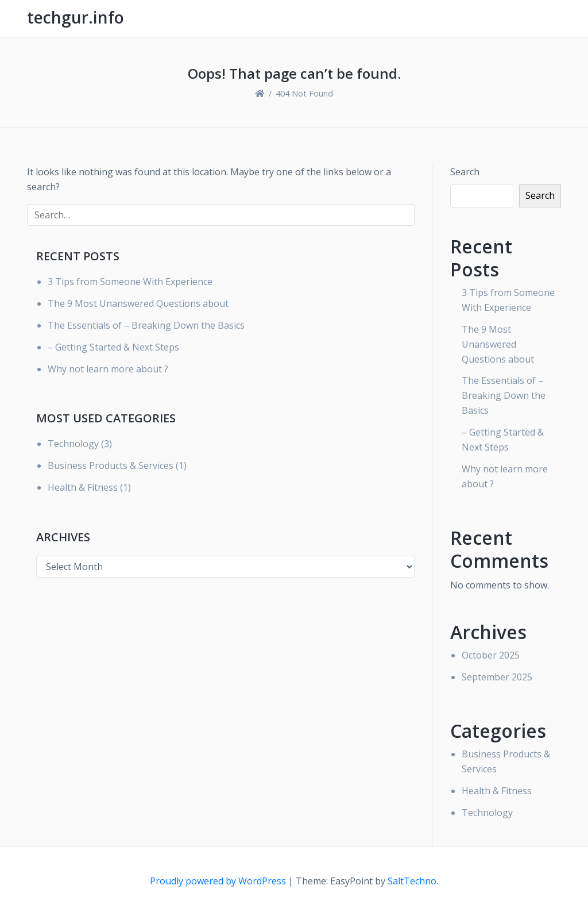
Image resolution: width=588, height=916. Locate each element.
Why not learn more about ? (108, 369)
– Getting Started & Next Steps (113, 347)
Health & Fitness (83, 487)
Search (465, 172)
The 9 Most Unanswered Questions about (138, 303)
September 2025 (497, 677)
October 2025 (491, 655)
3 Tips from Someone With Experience (130, 282)
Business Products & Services (111, 465)
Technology (73, 444)
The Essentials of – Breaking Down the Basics (146, 325)
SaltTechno (412, 881)
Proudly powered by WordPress (219, 881)
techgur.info (76, 17)
